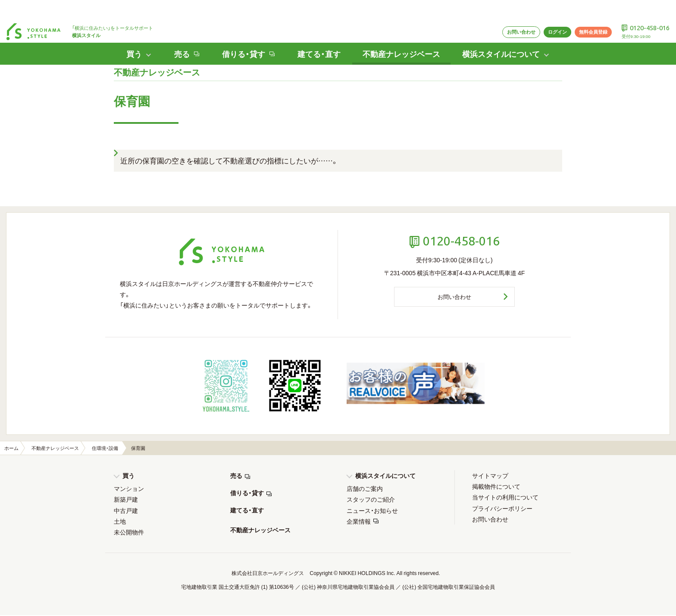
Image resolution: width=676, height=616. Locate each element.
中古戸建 (126, 511)
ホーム (11, 449)
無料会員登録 (582, 11)
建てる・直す (315, 34)
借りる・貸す (247, 493)
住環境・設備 (105, 449)
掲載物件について (496, 487)
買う (128, 476)
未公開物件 (129, 533)
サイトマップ (490, 476)
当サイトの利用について (505, 498)
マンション (129, 489)
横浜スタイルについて (385, 476)
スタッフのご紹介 (371, 500)
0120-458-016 (645, 7)
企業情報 (359, 522)
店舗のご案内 (365, 489)
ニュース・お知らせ (372, 511)
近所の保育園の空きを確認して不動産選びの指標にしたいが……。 (229, 160)
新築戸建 (126, 500)
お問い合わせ (500, 11)
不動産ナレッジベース (404, 34)
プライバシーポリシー (502, 509)
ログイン (541, 11)
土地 (120, 522)
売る (236, 476)
